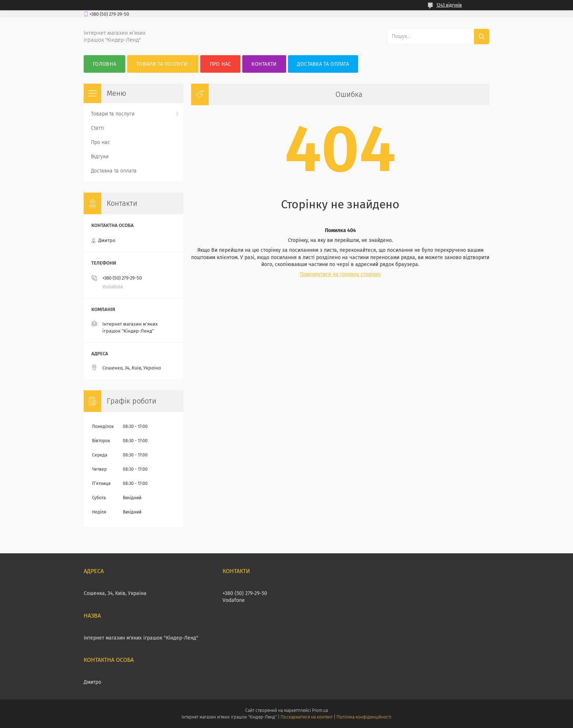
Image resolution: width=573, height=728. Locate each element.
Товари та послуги (162, 64)
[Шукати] (482, 37)
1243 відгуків (449, 5)
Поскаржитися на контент (306, 717)
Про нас (221, 64)
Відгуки (100, 157)
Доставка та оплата (323, 64)
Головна (105, 64)
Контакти (264, 64)
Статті (98, 128)
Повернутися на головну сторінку (340, 274)
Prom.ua (320, 710)
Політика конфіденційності (364, 717)
